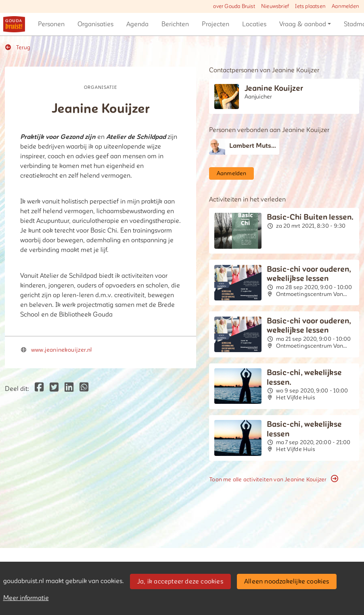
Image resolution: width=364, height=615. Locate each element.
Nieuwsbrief (275, 6)
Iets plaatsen (310, 6)
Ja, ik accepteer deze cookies (180, 581)
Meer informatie (26, 598)
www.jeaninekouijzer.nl (61, 350)
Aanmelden (345, 6)
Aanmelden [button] (232, 173)
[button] (51, 24)
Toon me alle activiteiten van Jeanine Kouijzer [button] (274, 479)
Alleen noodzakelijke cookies (287, 581)
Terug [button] (18, 47)
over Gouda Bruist (234, 6)
